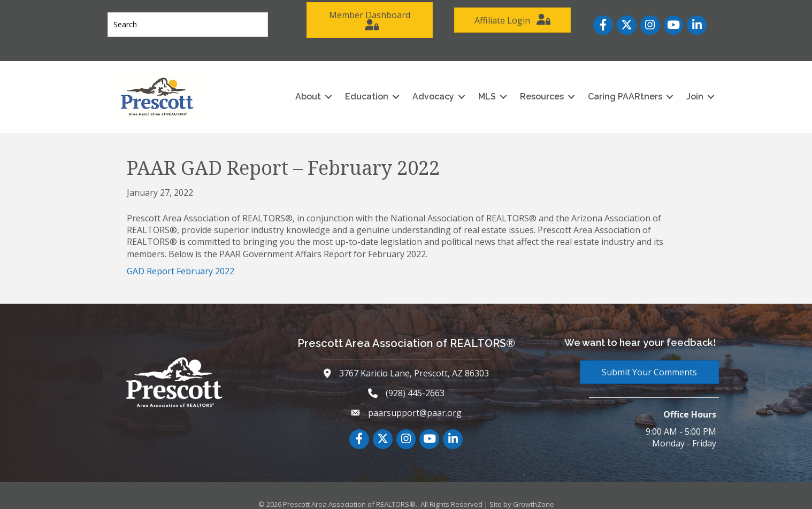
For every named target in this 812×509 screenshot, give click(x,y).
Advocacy (423, 86)
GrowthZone (534, 493)
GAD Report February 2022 (181, 260)
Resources (531, 86)
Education (356, 86)
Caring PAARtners (614, 86)
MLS (476, 86)
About (297, 86)
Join (684, 86)
